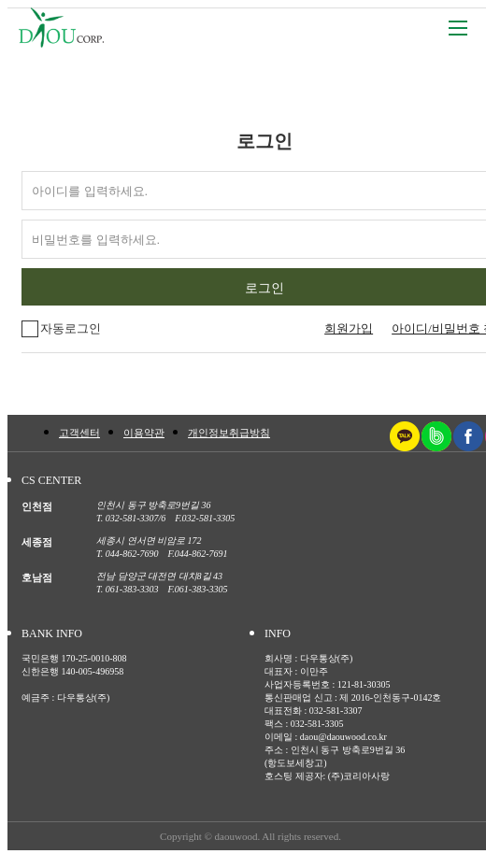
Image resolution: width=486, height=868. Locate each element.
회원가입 (349, 328)
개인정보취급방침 (229, 433)
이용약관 (144, 433)
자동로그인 (61, 329)
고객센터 (79, 433)
